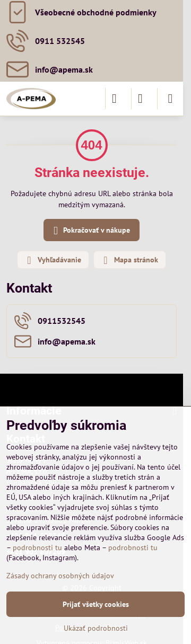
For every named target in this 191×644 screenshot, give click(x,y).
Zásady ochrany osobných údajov (60, 576)
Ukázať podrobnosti (96, 628)
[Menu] (170, 99)
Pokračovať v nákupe (90, 231)
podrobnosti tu (37, 548)
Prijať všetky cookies (96, 604)
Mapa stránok (129, 260)
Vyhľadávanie (53, 260)
